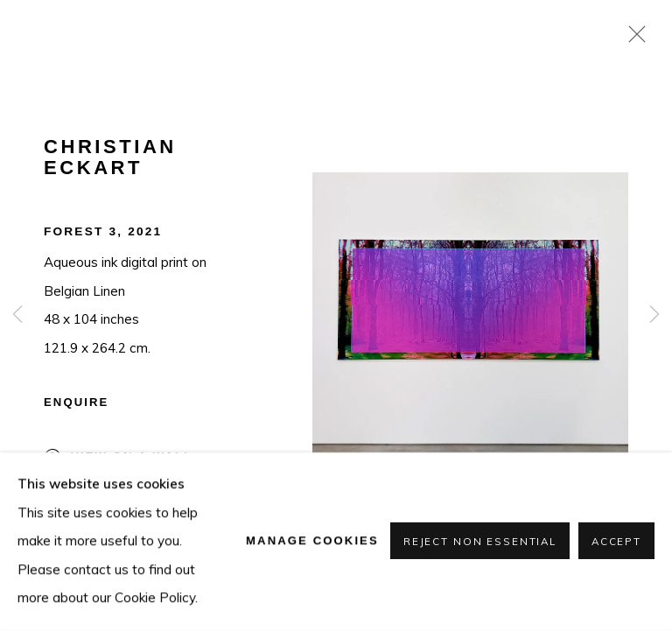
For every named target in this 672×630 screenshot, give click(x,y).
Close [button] (633, 39)
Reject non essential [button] (480, 542)
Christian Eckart (110, 157)
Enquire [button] (76, 402)
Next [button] (654, 315)
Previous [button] (17, 315)
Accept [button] (616, 542)
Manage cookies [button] (312, 540)
